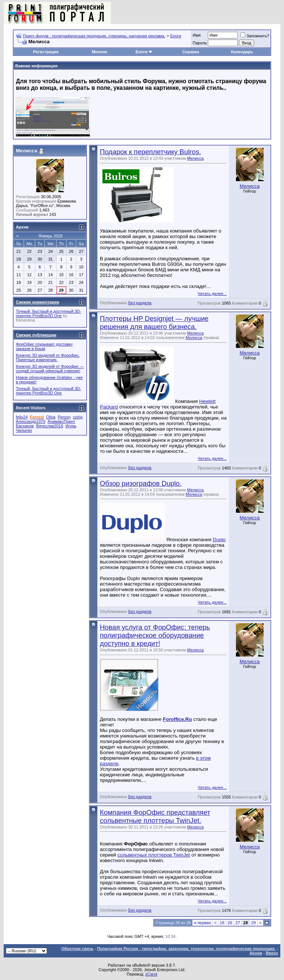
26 (230, 923)
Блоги (176, 36)
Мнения (99, 52)
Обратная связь (77, 949)
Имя (197, 35)
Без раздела (140, 303)
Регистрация (46, 52)
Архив (256, 953)
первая (202, 923)
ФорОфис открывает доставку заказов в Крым (44, 346)
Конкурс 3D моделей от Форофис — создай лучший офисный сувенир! (50, 369)
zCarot (151, 974)
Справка (191, 52)
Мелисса (195, 158)
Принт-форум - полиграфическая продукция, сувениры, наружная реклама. (94, 36)
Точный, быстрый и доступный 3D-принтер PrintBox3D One (48, 313)
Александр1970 (31, 421)
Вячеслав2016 (49, 426)
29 (253, 923)
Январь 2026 (50, 236)
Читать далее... (212, 294)
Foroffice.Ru (177, 719)
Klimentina (25, 320)
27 (238, 923)
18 (222, 923)
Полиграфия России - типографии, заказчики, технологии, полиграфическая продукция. (187, 949)
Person (64, 417)
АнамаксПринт (62, 421)
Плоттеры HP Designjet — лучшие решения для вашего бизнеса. (154, 323)
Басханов (25, 426)
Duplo (219, 540)
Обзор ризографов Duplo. (141, 483)
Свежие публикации (36, 335)
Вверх (272, 953)
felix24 (22, 417)
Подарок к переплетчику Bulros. (151, 152)
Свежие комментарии (38, 302)
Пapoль (200, 43)
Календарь (242, 52)
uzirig (78, 417)
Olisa (51, 417)
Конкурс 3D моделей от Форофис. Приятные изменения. (48, 357)
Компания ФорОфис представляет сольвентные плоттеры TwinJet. (155, 816)
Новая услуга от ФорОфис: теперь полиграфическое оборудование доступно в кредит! (155, 635)
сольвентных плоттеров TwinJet (154, 855)
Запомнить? (255, 36)
